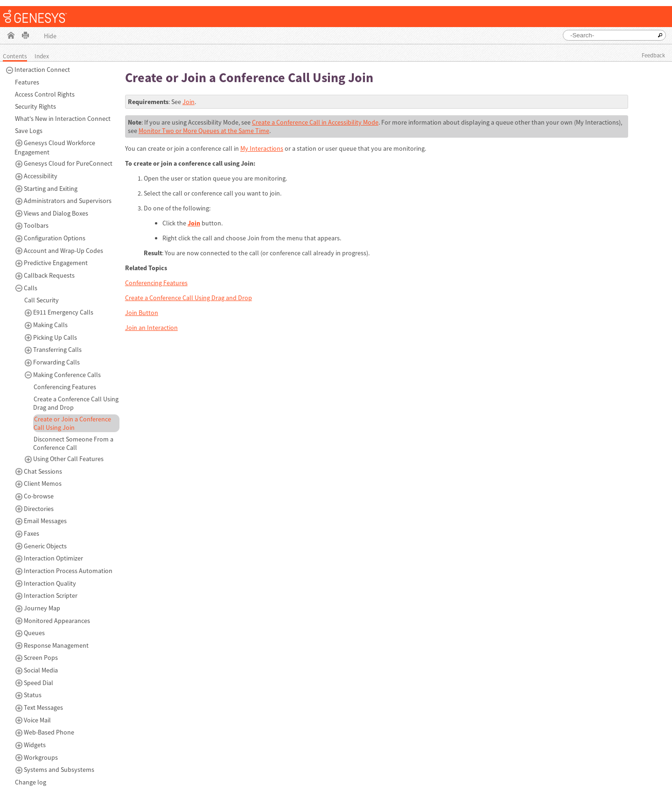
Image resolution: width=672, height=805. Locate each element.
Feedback (653, 55)
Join (189, 102)
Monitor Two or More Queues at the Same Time (204, 131)
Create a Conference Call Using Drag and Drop (189, 298)
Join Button (142, 313)
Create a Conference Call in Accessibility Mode (315, 122)
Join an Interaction (151, 328)
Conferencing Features (156, 283)
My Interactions (262, 148)
